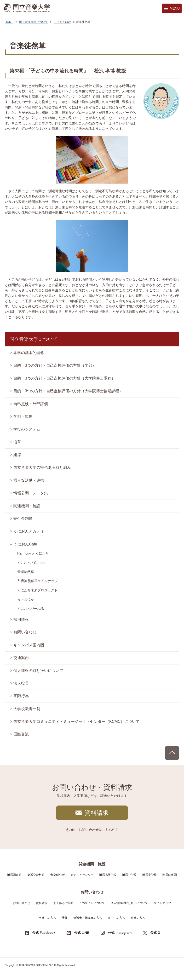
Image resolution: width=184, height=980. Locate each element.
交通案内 (21, 658)
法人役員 (21, 683)
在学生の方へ (116, 918)
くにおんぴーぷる (31, 609)
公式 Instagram (120, 933)
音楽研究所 (57, 875)
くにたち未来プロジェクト (37, 590)
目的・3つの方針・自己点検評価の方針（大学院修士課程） (64, 378)
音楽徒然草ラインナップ (39, 581)
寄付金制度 (23, 519)
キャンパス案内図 (29, 645)
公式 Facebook (44, 933)
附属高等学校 (108, 875)
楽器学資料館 (36, 875)
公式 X (155, 933)
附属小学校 (149, 875)
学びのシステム (27, 429)
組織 (17, 455)
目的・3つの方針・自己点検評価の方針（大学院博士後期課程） (68, 391)
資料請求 (97, 813)
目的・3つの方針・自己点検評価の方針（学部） (55, 365)
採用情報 (21, 619)
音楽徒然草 (26, 572)
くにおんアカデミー (31, 531)
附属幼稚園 (170, 875)
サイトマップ (162, 903)
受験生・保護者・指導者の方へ (82, 918)
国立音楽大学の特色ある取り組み (42, 467)
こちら (107, 830)
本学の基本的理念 (29, 353)
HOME (9, 22)
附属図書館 (14, 875)
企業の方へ (138, 918)
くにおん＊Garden (31, 563)
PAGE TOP (172, 753)
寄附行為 (21, 696)
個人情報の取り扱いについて (38, 671)
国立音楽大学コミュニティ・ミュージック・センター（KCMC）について (77, 721)
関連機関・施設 (27, 506)
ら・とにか (26, 599)
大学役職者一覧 (27, 709)
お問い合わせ (25, 632)
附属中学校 (129, 875)
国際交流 (21, 734)
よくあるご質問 (63, 903)
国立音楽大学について (34, 22)
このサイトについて (92, 903)
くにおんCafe (62, 22)
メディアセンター (82, 875)
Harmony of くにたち (33, 553)
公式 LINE (82, 933)
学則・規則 (23, 416)
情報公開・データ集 (31, 493)
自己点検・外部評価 (31, 404)
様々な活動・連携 (29, 480)
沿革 (17, 442)
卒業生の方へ (47, 918)
